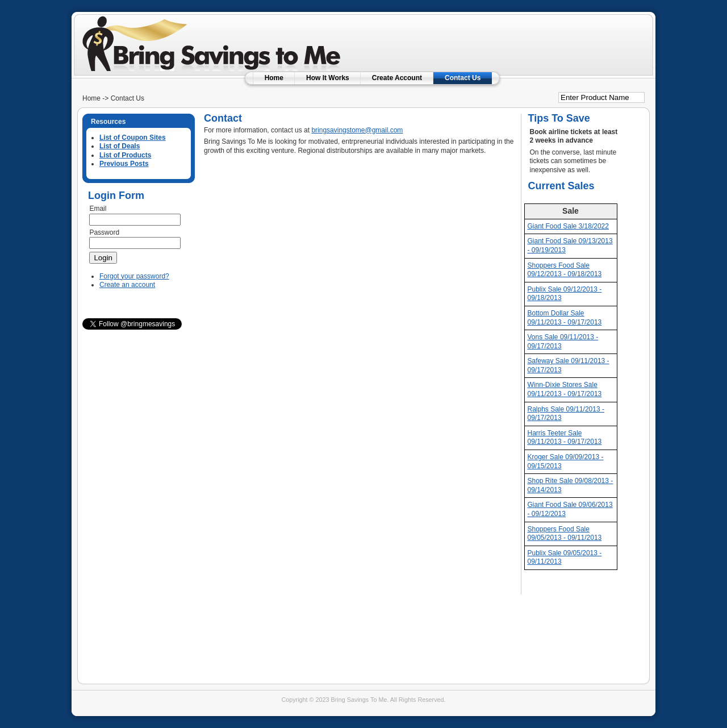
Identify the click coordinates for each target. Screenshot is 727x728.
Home (274, 78)
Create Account (397, 78)
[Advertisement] (511, 37)
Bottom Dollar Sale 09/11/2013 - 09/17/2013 (565, 318)
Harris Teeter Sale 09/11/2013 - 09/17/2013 (565, 438)
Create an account (127, 285)
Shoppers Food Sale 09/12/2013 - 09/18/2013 (565, 270)
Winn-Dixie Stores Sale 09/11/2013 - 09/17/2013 (565, 389)
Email (98, 209)
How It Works (328, 78)
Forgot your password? (134, 276)
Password (104, 232)
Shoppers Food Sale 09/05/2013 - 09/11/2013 (565, 534)
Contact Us (463, 78)
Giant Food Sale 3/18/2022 (568, 226)
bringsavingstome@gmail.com (357, 130)
